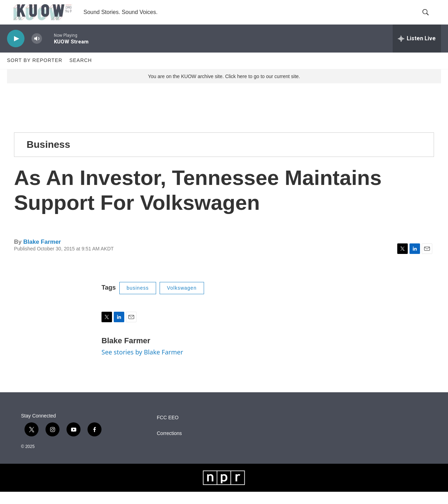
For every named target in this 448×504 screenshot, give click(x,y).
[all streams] (417, 51)
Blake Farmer (42, 254)
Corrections (169, 446)
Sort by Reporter (35, 73)
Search (80, 73)
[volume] (37, 51)
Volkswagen (182, 300)
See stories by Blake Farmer (142, 364)
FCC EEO (168, 430)
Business (48, 157)
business (138, 300)
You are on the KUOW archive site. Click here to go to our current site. (224, 89)
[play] (16, 51)
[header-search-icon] (430, 19)
